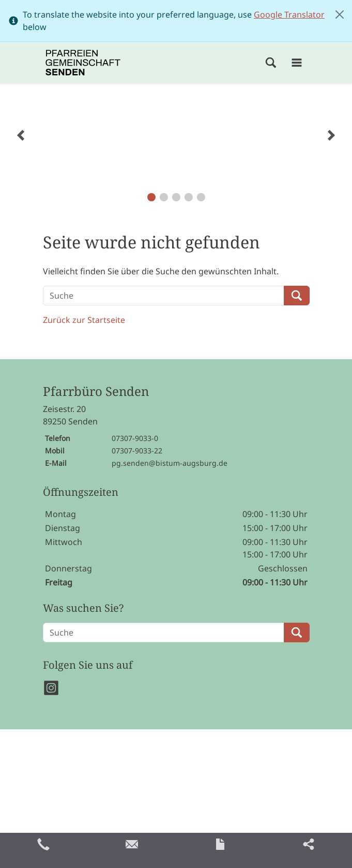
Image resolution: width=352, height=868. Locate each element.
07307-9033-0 (135, 438)
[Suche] (164, 296)
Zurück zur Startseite (84, 320)
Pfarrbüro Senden (96, 392)
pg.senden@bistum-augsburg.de (170, 463)
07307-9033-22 (137, 451)
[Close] (340, 14)
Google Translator (289, 14)
